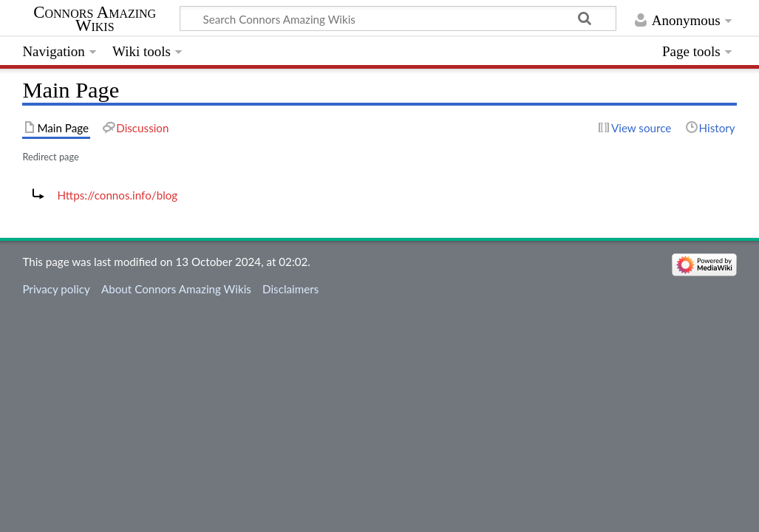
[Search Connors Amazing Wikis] (398, 18)
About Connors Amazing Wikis (176, 289)
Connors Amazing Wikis (95, 19)
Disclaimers (290, 289)
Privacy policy (56, 289)
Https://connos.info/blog (117, 195)
